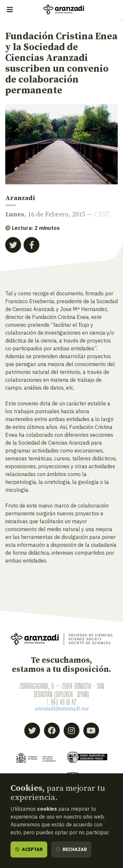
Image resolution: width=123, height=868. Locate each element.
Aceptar (29, 849)
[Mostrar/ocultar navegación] (10, 9)
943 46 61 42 (64, 702)
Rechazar (71, 849)
